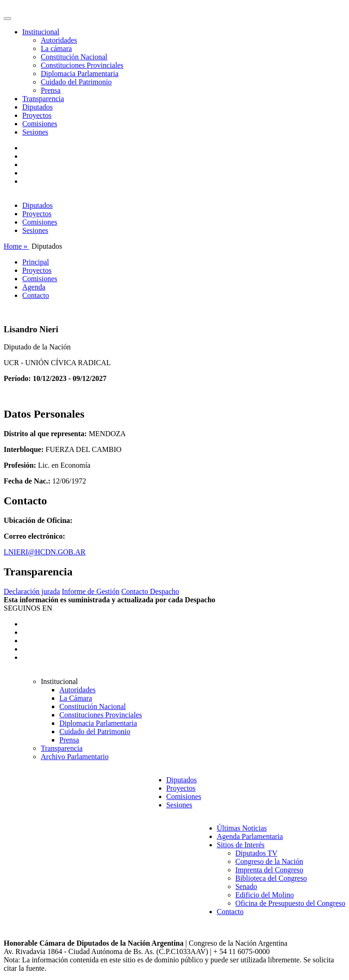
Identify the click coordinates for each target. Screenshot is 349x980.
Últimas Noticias (242, 828)
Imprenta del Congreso (270, 870)
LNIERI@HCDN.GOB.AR (45, 552)
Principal (36, 262)
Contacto (36, 295)
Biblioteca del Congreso (271, 878)
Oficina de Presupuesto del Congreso (290, 903)
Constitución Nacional (74, 57)
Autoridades (59, 40)
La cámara (56, 48)
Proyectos (37, 115)
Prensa (51, 90)
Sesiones (35, 132)
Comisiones (40, 124)
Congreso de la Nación (269, 861)
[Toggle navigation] (7, 19)
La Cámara (76, 698)
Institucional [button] (41, 32)
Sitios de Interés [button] (241, 845)
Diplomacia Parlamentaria (79, 74)
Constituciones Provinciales (82, 65)
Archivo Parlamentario (75, 757)
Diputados (38, 107)
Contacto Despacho (150, 591)
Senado (246, 887)
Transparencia (43, 99)
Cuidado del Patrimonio (76, 82)
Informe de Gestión (90, 591)
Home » (16, 246)
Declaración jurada (32, 591)
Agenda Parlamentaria (250, 836)
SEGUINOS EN (28, 608)
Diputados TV (257, 853)
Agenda (34, 287)
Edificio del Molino (265, 895)
